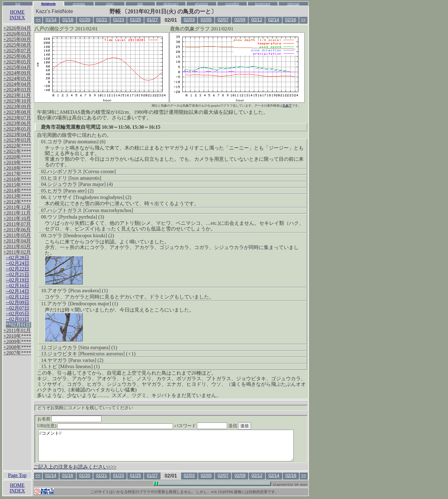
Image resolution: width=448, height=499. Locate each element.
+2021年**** (17, 151)
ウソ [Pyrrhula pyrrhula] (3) (76, 217)
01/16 (68, 20)
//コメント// (166, 446)
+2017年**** (17, 174)
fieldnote (48, 4)
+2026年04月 (17, 28)
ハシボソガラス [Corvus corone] (82, 171)
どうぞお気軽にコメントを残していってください (85, 408)
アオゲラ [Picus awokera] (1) (77, 291)
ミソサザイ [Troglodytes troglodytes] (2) (89, 197)
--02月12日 (18, 297)
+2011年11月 (17, 213)
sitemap (293, 4)
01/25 (135, 20)
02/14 (274, 20)
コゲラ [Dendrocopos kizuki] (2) (81, 236)
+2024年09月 (17, 73)
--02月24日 (18, 263)
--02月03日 (18, 319)
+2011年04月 (17, 241)
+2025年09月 (17, 39)
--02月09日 (18, 302)
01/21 (102, 20)
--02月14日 (18, 291)
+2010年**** (17, 336)
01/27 (152, 20)
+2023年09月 (17, 106)
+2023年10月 (17, 101)
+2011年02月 (17, 252)
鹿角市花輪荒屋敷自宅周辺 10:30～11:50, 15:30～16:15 (100, 127)
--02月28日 (18, 258)
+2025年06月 (17, 56)
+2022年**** (17, 146)
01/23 (119, 20)
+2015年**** (17, 185)
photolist (202, 4)
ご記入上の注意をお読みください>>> (75, 467)
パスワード (213, 426)
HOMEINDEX (17, 15)
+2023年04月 (17, 134)
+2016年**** (17, 179)
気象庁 (287, 106)
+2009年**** (17, 342)
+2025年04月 (17, 67)
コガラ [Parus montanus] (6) (76, 142)
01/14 (51, 20)
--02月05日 (18, 314)
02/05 (206, 20)
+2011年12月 (17, 207)
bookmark (263, 4)
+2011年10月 (17, 218)
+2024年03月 (17, 90)
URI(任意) (112, 426)
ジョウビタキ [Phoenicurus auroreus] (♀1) (91, 354)
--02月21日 (18, 274)
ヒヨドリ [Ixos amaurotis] (74, 178)
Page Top (17, 475)
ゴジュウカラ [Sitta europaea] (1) (82, 347)
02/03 (189, 20)
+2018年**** (17, 168)
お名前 (70, 419)
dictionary (171, 4)
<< (38, 20)
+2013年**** (17, 196)
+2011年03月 (17, 246)
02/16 (290, 20)
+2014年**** (17, 190)
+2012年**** (17, 202)
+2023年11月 (17, 95)
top (18, 4)
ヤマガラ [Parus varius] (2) (75, 360)
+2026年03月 (17, 34)
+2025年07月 (17, 51)
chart (110, 4)
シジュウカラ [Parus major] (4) (80, 184)
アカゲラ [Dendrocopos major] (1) (82, 304)
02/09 (240, 20)
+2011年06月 (17, 230)
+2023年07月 (17, 118)
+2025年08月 (17, 45)
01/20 (85, 20)
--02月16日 (18, 286)
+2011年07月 (17, 224)
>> (303, 20)
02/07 (223, 20)
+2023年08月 (17, 112)
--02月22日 (18, 269)
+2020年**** (17, 157)
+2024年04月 (17, 84)
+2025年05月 (17, 62)
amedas (79, 4)
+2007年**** (17, 353)
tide (140, 4)
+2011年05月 (17, 235)
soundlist (232, 4)
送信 (251, 426)
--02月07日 (18, 308)
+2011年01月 (17, 330)
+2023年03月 (17, 140)
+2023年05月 (17, 129)
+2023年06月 (17, 123)
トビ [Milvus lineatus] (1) (73, 366)
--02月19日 (18, 280)
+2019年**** (17, 162)
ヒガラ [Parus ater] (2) (70, 191)
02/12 (257, 20)
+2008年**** (17, 347)
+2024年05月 (17, 79)
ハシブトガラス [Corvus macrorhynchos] (90, 210)
